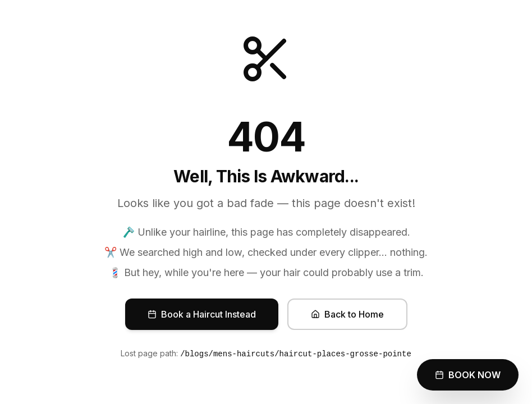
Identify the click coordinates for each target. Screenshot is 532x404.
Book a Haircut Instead (202, 314)
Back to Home (347, 314)
